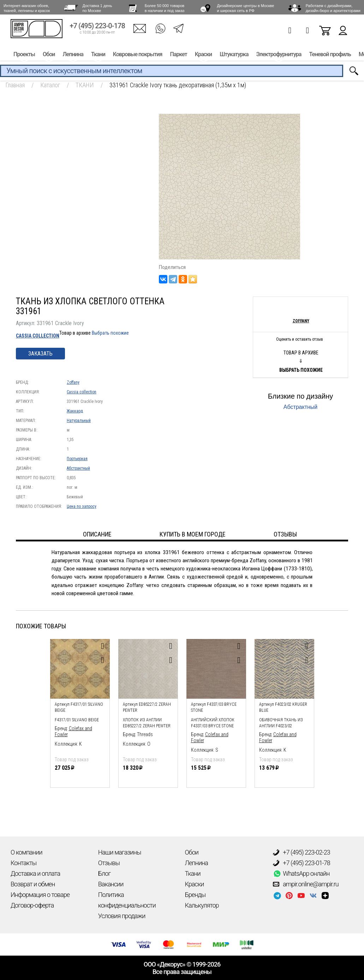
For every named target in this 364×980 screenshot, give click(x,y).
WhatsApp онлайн (301, 874)
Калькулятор (202, 905)
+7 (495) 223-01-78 (302, 863)
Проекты (24, 56)
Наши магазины (120, 852)
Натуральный (79, 421)
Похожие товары (41, 626)
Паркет (178, 56)
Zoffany (73, 382)
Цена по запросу (82, 506)
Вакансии (111, 884)
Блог (104, 873)
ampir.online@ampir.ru (306, 884)
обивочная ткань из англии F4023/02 (281, 723)
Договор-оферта (32, 905)
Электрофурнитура (279, 56)
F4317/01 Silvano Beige (77, 720)
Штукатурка (234, 56)
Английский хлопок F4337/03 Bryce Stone (213, 723)
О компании (26, 852)
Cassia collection (38, 336)
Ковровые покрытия (138, 56)
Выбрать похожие (110, 333)
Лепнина (73, 56)
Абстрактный (78, 468)
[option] (80, 712)
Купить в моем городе (193, 534)
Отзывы (109, 863)
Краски (203, 56)
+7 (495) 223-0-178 (97, 27)
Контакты (23, 863)
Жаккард (75, 411)
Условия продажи (122, 916)
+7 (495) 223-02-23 (302, 852)
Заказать (40, 354)
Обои (49, 56)
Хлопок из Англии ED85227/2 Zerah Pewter (147, 723)
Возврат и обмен (33, 884)
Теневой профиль (330, 56)
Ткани (98, 56)
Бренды (195, 895)
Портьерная (77, 459)
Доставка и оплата (35, 873)
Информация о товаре (40, 895)
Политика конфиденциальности (127, 900)
